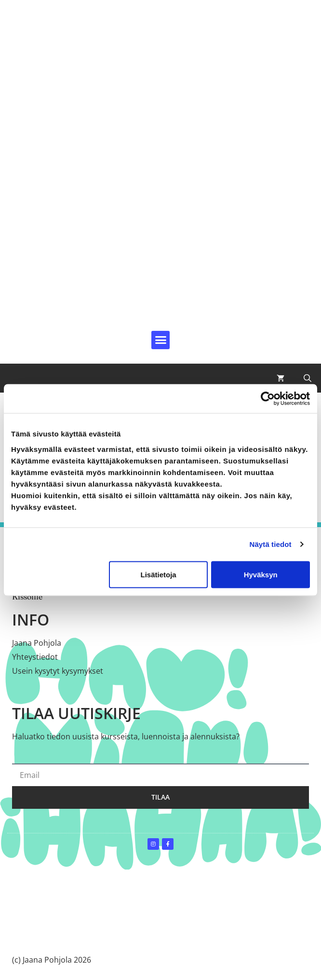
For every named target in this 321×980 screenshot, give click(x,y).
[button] (160, 340)
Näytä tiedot (271, 544)
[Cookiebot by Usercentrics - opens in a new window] (268, 399)
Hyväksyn (261, 574)
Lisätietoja (159, 574)
